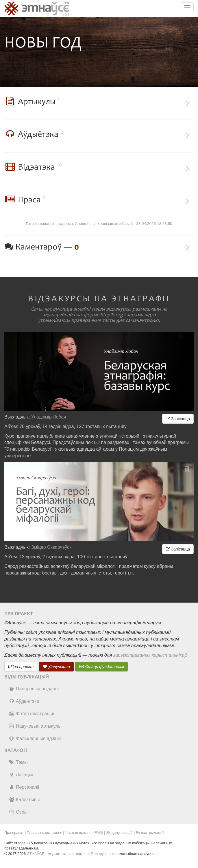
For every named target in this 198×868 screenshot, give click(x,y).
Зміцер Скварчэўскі (52, 547)
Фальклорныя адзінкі (35, 738)
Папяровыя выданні (34, 689)
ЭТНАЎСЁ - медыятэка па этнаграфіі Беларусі (67, 854)
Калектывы (24, 800)
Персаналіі (24, 787)
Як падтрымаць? (150, 833)
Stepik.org (112, 315)
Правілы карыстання (44, 833)
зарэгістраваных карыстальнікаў (150, 655)
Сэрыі (19, 812)
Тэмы (18, 762)
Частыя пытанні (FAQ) (84, 833)
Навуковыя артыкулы (35, 726)
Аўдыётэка (24, 701)
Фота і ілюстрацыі (31, 714)
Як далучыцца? (119, 833)
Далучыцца (56, 667)
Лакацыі (21, 775)
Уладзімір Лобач (49, 417)
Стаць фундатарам (102, 667)
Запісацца (178, 419)
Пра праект (21, 667)
